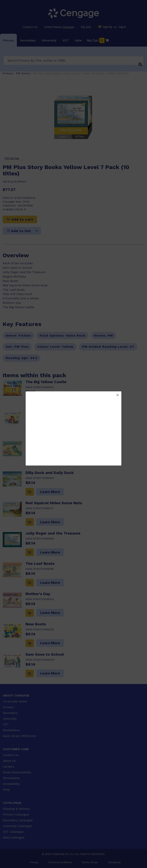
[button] (118, 395)
